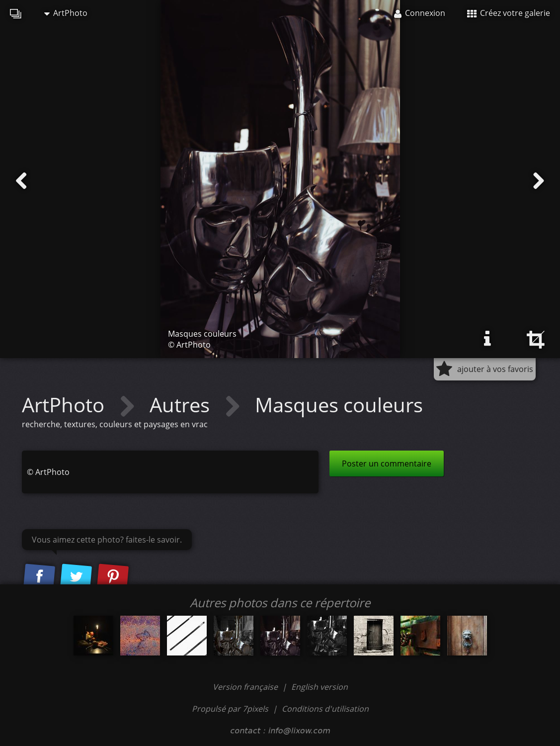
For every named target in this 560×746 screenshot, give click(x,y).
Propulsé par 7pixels (230, 709)
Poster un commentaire (387, 464)
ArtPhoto (66, 13)
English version (320, 687)
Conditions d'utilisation (325, 709)
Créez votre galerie (509, 13)
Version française (246, 687)
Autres (182, 405)
